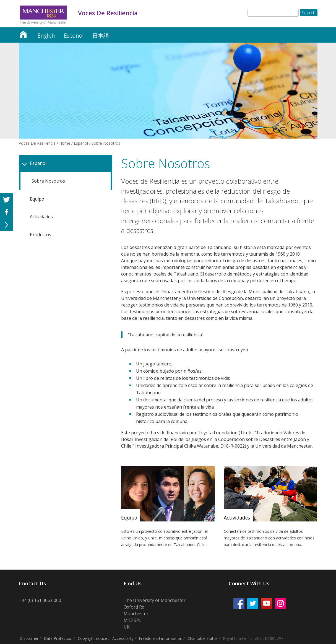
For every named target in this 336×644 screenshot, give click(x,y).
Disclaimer (29, 638)
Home (65, 143)
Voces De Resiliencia (23, 33)
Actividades (41, 217)
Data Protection (58, 638)
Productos (41, 235)
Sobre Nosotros (48, 181)
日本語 (101, 36)
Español (74, 36)
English (46, 36)
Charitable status (203, 638)
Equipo (37, 199)
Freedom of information (161, 638)
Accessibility (123, 638)
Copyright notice (92, 638)
